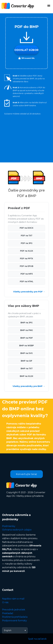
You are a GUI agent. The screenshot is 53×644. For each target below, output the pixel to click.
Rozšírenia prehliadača (15, 617)
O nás (5, 602)
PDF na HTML (26, 281)
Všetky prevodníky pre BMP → (29, 386)
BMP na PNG (26, 330)
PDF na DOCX (26, 228)
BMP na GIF (26, 361)
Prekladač (8, 613)
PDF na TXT (26, 236)
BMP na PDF (27, 338)
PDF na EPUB (26, 266)
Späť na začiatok (37, 639)
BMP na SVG (26, 353)
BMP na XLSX (26, 376)
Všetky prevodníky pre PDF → (29, 292)
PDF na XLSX (27, 251)
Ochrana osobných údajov (17, 530)
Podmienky (9, 526)
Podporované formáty (14, 621)
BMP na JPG (26, 323)
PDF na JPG (27, 243)
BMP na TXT (27, 368)
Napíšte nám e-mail (13, 599)
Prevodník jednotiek (14, 610)
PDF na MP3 (27, 274)
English (8, 630)
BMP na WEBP (26, 346)
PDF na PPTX (26, 259)
